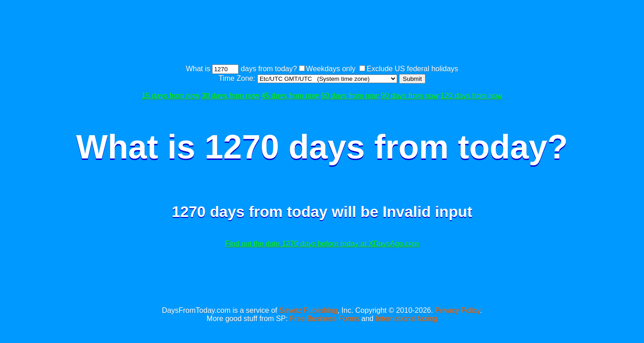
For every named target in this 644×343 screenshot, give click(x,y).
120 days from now (471, 96)
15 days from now (170, 96)
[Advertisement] (322, 33)
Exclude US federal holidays (412, 69)
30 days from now (230, 96)
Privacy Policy (458, 310)
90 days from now (410, 96)
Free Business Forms (325, 319)
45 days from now (290, 96)
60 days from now (350, 96)
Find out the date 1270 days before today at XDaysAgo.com (322, 244)
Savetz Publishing (308, 310)
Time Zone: (238, 78)
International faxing (407, 319)
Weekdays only (331, 69)
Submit (412, 79)
